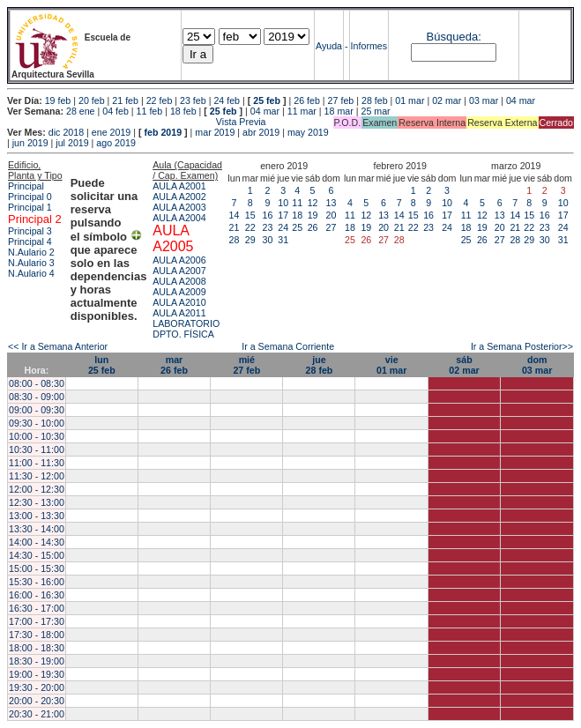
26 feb (307, 100)
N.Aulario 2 (31, 252)
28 (235, 240)
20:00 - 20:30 (37, 701)
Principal (26, 186)
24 (283, 227)
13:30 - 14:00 (37, 529)
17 (283, 215)
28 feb (375, 100)
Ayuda (329, 46)
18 (297, 215)
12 (313, 203)
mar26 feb (174, 365)
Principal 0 (30, 197)
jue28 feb (320, 365)
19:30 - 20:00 (37, 687)
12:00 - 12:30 (37, 489)
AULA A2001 (179, 186)
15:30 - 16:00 (37, 582)
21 (235, 227)
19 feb (58, 100)
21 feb (125, 100)
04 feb (115, 111)
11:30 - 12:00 (37, 476)
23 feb (193, 100)
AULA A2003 (179, 207)
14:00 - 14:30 (37, 542)
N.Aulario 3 (31, 263)
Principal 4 (30, 241)
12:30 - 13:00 (37, 502)
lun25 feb (102, 365)
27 (331, 227)
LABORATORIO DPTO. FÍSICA (186, 329)
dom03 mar (537, 365)
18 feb (183, 111)
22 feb (160, 100)
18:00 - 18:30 (37, 648)
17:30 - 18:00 (37, 635)
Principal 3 (30, 231)
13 (331, 203)
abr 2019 (261, 132)
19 (313, 215)
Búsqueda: (454, 37)
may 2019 (308, 132)
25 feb (267, 100)
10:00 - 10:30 (37, 436)
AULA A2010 (179, 302)
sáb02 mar (464, 365)
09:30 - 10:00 (37, 423)
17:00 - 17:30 (37, 621)
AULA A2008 (179, 281)
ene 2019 (111, 132)
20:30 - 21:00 (37, 714)
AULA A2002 (179, 197)
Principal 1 (30, 207)
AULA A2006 (179, 260)
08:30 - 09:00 (37, 397)
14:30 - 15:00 (37, 555)
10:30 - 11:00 (37, 449)
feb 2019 (163, 132)
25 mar (375, 111)
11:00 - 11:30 (37, 463)
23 (268, 227)
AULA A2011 (179, 313)
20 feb (92, 100)
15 (250, 215)
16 (268, 215)
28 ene (81, 111)
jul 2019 (72, 143)
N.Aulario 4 (31, 273)
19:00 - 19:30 (37, 674)
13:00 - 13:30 (37, 516)
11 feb (150, 111)
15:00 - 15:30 (37, 568)
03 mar (484, 100)
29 (250, 240)
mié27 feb (246, 365)
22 (250, 227)
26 (313, 227)
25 (297, 227)
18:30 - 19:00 (37, 661)
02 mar (447, 100)
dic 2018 (66, 132)
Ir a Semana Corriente (288, 346)
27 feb (341, 100)
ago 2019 (115, 143)
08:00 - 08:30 (37, 383)
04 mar (521, 100)
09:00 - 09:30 (37, 410)
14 (235, 215)
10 (283, 203)
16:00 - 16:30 (37, 595)
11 (297, 203)
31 (283, 240)
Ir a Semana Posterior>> (522, 346)
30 (268, 240)
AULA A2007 (179, 271)
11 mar (302, 111)
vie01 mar (391, 365)
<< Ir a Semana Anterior (58, 346)
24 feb (227, 100)
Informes (369, 46)
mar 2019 (215, 132)
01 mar (410, 100)
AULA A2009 (179, 292)
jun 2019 (30, 143)
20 (331, 215)
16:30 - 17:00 (37, 608)
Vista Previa (137, 122)
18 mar (339, 111)
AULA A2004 (179, 218)
